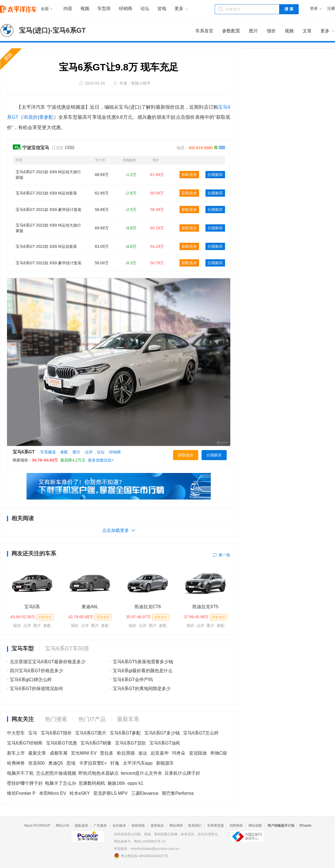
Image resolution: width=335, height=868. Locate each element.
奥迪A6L (90, 607)
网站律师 (176, 826)
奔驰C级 (219, 753)
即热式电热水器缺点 (99, 773)
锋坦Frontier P (21, 793)
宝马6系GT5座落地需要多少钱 (143, 662)
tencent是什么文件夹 (142, 773)
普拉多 (107, 753)
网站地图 (255, 826)
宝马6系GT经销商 (25, 743)
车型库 (104, 9)
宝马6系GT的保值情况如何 (36, 689)
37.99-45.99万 (196, 617)
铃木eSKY (80, 793)
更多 (325, 31)
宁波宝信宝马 (36, 148)
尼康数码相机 (92, 783)
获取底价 (189, 175)
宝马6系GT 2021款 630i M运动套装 (46, 193)
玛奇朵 (179, 753)
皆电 (162, 9)
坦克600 (36, 763)
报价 (17, 626)
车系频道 (48, 452)
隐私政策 (82, 826)
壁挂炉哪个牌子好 (25, 783)
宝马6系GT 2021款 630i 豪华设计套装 (49, 210)
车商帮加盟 (216, 826)
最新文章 (37, 753)
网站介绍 (63, 826)
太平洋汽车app (138, 763)
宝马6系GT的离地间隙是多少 (142, 689)
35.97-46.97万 (139, 617)
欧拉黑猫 (126, 753)
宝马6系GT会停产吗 (133, 680)
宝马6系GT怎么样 (201, 733)
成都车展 (59, 753)
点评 (89, 452)
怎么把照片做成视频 (56, 773)
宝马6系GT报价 (56, 733)
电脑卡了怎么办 (61, 783)
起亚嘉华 (160, 753)
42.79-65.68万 (81, 617)
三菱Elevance (145, 793)
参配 (64, 452)
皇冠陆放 (198, 753)
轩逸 (115, 763)
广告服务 (100, 826)
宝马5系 (32, 607)
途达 (143, 753)
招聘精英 (236, 826)
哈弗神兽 (16, 763)
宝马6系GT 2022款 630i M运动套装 (46, 246)
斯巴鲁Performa (178, 793)
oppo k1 (135, 783)
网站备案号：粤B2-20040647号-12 (140, 841)
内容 (68, 9)
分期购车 (215, 175)
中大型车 (16, 733)
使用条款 (157, 826)
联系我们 (195, 826)
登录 (314, 9)
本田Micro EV (53, 793)
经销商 (126, 9)
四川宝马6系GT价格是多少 (36, 671)
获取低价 (186, 455)
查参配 (46, 117)
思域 (71, 763)
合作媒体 (119, 826)
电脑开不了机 (20, 773)
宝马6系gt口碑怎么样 (31, 680)
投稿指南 (138, 826)
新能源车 (165, 763)
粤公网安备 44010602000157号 (141, 856)
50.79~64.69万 (45, 460)
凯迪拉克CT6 (148, 607)
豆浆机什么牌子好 (182, 773)
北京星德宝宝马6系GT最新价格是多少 (48, 662)
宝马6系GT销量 (96, 743)
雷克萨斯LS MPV (110, 793)
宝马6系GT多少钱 (162, 733)
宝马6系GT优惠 (62, 743)
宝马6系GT (24, 452)
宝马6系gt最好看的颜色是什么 (143, 671)
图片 (76, 452)
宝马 (33, 733)
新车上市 (16, 753)
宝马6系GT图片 (91, 733)
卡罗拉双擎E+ (93, 763)
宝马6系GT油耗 (165, 743)
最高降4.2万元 (73, 460)
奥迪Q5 (56, 763)
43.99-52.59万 (23, 617)
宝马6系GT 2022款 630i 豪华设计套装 (49, 263)
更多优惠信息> (101, 460)
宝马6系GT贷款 (131, 743)
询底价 (30, 117)
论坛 (145, 9)
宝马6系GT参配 (125, 733)
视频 (85, 9)
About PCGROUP (37, 826)
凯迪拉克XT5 (205, 607)
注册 (331, 9)
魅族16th (116, 783)
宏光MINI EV (84, 753)
